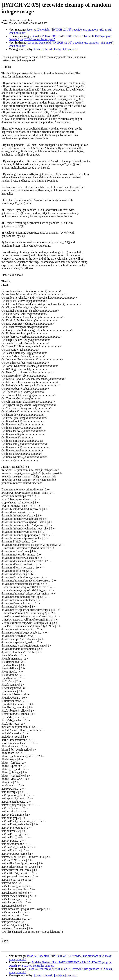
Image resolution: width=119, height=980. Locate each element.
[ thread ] (48, 49)
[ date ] (38, 49)
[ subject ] (60, 49)
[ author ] (72, 49)
